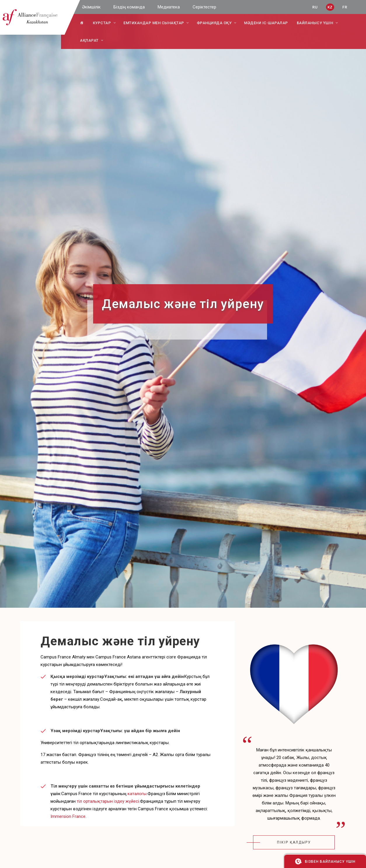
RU (315, 7)
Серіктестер (204, 7)
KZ (330, 7)
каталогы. (137, 794)
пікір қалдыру (294, 842)
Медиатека (169, 7)
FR (345, 7)
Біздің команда (129, 7)
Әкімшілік (91, 7)
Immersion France (68, 816)
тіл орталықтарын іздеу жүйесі (108, 801)
